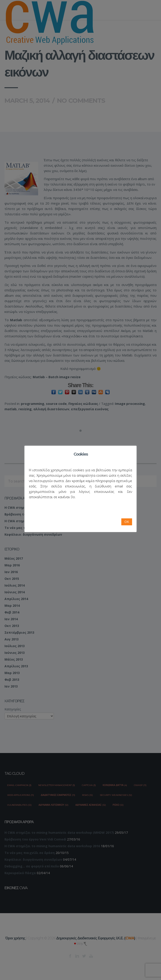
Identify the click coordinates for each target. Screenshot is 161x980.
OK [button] (127, 522)
